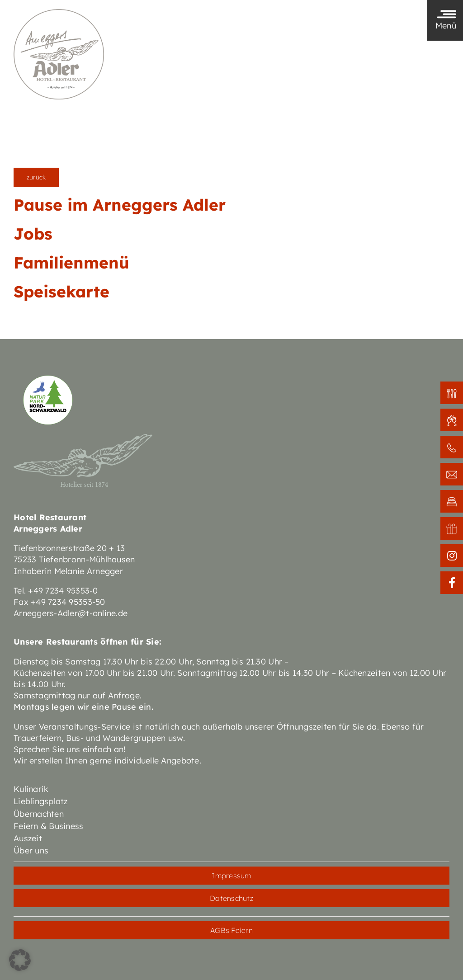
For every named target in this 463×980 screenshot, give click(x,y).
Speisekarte (61, 292)
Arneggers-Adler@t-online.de (71, 613)
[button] (20, 960)
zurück (36, 177)
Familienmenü (71, 263)
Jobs (33, 234)
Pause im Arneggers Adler (120, 205)
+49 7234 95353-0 (63, 591)
